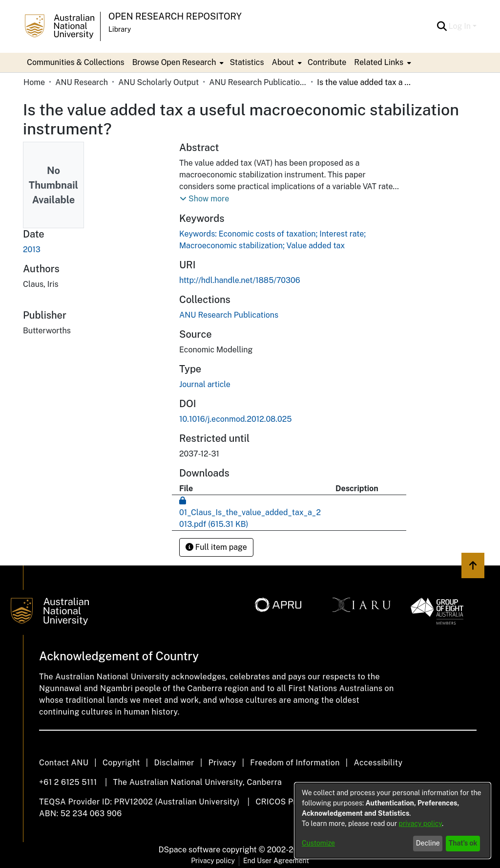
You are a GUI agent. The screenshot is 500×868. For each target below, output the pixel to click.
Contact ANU (64, 763)
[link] (229, 315)
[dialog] (393, 821)
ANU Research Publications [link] (258, 82)
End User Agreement (276, 861)
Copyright (121, 763)
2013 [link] (32, 250)
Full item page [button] (216, 547)
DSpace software (190, 850)
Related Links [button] (379, 62)
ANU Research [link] (82, 82)
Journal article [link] (205, 384)
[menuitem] (177, 63)
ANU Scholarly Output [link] (158, 82)
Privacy (222, 763)
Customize (318, 843)
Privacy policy (213, 861)
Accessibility (378, 763)
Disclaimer (174, 763)
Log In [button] (461, 26)
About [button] (283, 62)
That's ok (463, 843)
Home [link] (34, 82)
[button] (442, 26)
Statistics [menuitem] (247, 62)
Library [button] (120, 29)
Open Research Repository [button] (175, 16)
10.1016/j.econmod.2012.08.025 (236, 419)
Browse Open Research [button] (174, 62)
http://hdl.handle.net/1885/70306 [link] (240, 280)
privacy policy (420, 824)
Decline (428, 843)
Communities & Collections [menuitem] (76, 62)
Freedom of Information (295, 763)
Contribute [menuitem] (327, 62)
